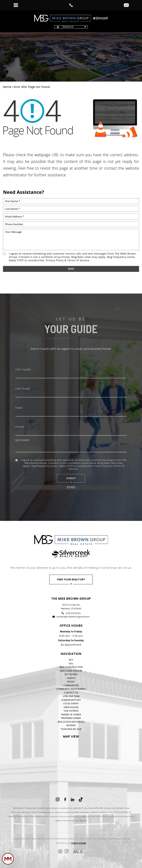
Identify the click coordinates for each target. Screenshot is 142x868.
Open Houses (71, 707)
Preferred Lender (71, 718)
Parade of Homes (71, 715)
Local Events (71, 704)
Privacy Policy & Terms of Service (68, 260)
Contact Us (71, 693)
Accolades (71, 674)
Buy (71, 660)
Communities (71, 685)
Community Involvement (71, 689)
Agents (71, 678)
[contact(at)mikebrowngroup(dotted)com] (126, 5)
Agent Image (79, 843)
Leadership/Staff (71, 700)
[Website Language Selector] (71, 27)
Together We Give (71, 729)
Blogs (71, 682)
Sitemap (102, 839)
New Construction (71, 667)
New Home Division (71, 671)
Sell (71, 664)
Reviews (71, 725)
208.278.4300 (73, 613)
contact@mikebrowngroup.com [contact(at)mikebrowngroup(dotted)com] (73, 617)
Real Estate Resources (71, 722)
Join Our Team (71, 696)
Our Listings (71, 711)
